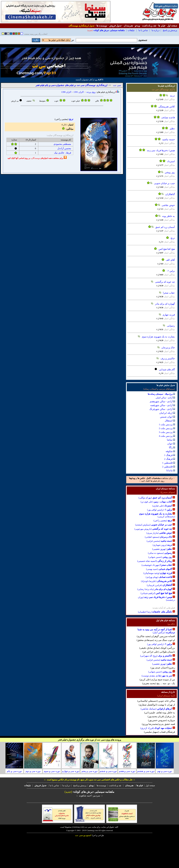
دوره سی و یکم (14, 771)
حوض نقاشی (168, 205)
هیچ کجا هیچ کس (167, 249)
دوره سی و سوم (52, 771)
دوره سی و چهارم (71, 771)
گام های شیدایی (167, 369)
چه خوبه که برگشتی (165, 282)
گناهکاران (170, 194)
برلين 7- (171, 271)
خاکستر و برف (168, 359)
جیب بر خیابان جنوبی (164, 183)
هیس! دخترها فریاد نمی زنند (161, 150)
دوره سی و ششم (108, 771)
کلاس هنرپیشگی (166, 107)
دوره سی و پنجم (89, 771)
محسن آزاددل (64, 148)
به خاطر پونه (168, 216)
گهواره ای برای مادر (165, 304)
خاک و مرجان (168, 348)
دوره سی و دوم (33, 771)
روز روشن (170, 172)
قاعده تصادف (168, 117)
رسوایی (171, 326)
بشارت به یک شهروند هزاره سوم (158, 337)
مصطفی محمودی (62, 144)
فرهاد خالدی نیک (63, 153)
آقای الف (170, 260)
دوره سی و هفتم (127, 771)
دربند (172, 96)
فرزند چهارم (169, 315)
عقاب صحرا (169, 293)
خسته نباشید (168, 139)
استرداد (171, 161)
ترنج (173, 238)
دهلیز (172, 128)
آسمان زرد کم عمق (165, 227)
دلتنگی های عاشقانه (162, 612)
